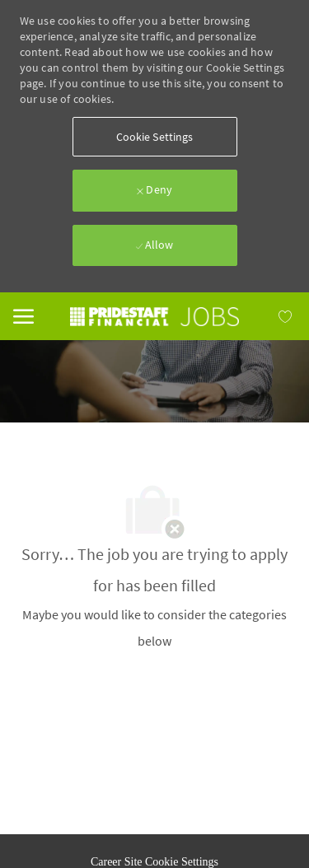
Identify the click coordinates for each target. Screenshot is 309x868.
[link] (155, 317)
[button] (155, 137)
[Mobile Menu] (23, 315)
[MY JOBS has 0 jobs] (267, 316)
